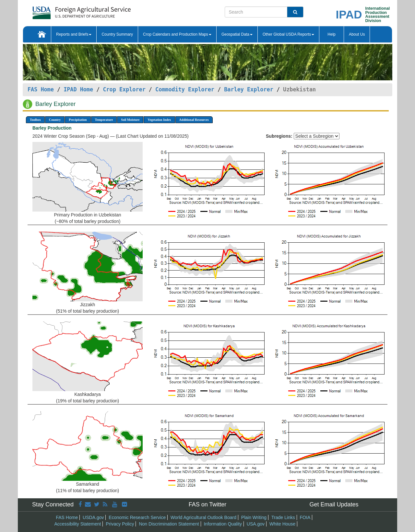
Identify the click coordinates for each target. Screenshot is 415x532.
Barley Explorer (249, 89)
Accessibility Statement (78, 524)
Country (55, 120)
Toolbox (35, 120)
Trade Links (283, 517)
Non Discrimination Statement (169, 524)
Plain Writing (254, 517)
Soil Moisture (130, 120)
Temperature (104, 120)
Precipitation (78, 120)
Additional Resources (194, 120)
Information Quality (223, 524)
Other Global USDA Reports (288, 34)
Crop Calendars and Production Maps (177, 34)
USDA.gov (93, 517)
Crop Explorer (124, 89)
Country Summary (117, 34)
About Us (357, 34)
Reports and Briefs (74, 34)
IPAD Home (78, 89)
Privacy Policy (120, 524)
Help (332, 34)
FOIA (305, 517)
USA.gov (256, 524)
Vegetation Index (159, 120)
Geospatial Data (237, 34)
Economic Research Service (137, 517)
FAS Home (41, 89)
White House (282, 524)
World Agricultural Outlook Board (203, 517)
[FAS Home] (65, 11)
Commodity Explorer (185, 89)
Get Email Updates (334, 504)
